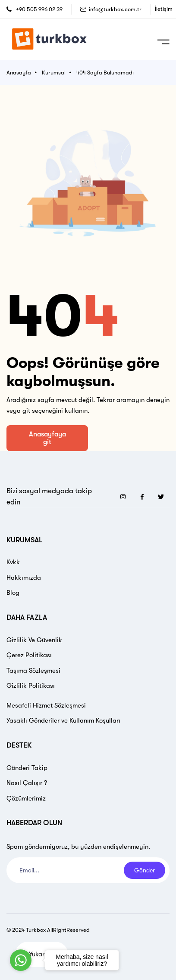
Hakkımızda (24, 578)
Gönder (145, 870)
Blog (13, 593)
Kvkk (13, 562)
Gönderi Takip (27, 768)
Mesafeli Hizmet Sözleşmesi (46, 705)
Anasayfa (19, 73)
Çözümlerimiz (26, 798)
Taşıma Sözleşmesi (33, 671)
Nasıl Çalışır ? (27, 783)
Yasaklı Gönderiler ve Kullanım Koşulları (63, 720)
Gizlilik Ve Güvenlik (34, 640)
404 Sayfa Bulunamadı (105, 73)
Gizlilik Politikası (31, 686)
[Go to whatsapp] (21, 960)
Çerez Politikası (29, 655)
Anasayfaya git (47, 438)
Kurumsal (54, 73)
